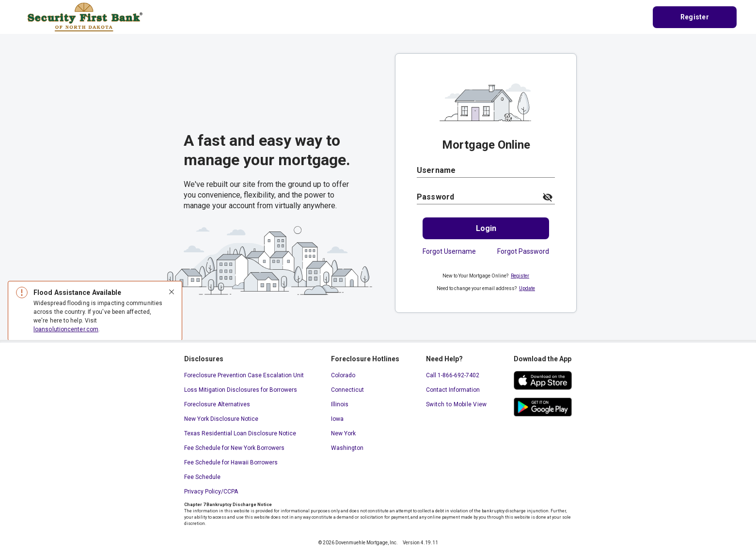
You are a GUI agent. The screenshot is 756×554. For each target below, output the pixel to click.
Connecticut (347, 390)
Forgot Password (523, 251)
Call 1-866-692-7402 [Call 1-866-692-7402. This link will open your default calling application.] (453, 375)
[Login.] (486, 228)
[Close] (172, 292)
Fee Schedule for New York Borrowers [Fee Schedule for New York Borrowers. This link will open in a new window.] (234, 448)
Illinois (340, 404)
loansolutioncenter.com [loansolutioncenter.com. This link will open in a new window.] (66, 329)
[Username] (486, 170)
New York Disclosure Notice (221, 419)
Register (520, 276)
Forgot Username (449, 251)
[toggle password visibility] (548, 197)
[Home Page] (85, 16)
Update (527, 288)
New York (343, 433)
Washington (347, 448)
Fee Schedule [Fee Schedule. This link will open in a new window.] (202, 477)
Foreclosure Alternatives (217, 404)
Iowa (337, 419)
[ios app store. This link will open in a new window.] (543, 380)
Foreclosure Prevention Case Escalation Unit (244, 375)
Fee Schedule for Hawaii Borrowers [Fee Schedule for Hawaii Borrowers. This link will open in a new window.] (231, 462)
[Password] (477, 197)
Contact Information (453, 390)
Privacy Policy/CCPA (211, 492)
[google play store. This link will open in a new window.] (543, 407)
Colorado (343, 375)
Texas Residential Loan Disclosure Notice (240, 433)
